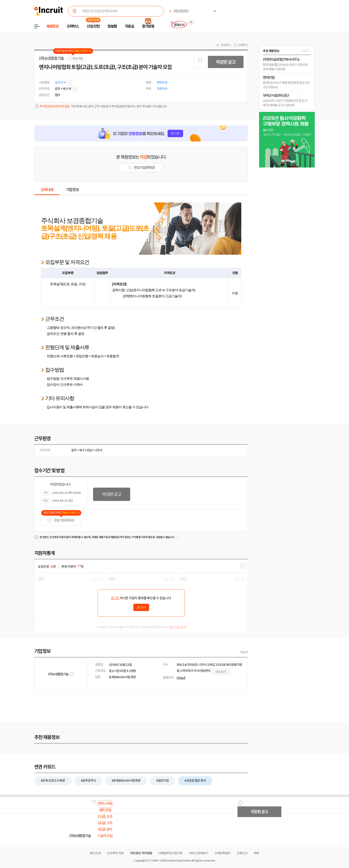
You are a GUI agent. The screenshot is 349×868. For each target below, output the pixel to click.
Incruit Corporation (179, 861)
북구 (82, 450)
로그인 (115, 598)
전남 (89, 450)
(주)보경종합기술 (51, 59)
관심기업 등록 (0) (61, 520)
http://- (181, 678)
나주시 (98, 450)
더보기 (244, 652)
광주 (74, 450)
